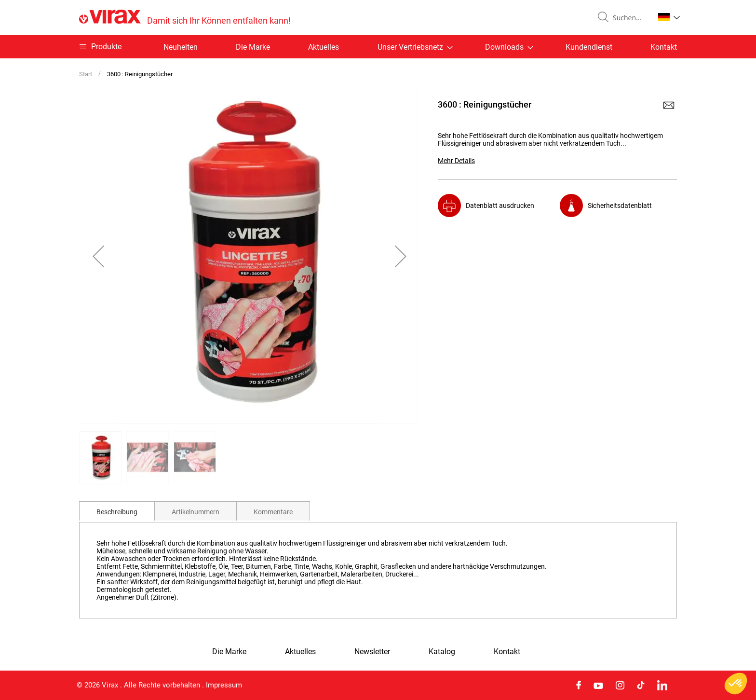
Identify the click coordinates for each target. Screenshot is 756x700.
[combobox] (630, 18)
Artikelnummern (196, 512)
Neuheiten (181, 47)
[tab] (117, 511)
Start (86, 74)
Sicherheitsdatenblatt (620, 206)
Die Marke (253, 47)
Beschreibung (117, 512)
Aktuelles (324, 47)
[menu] (378, 47)
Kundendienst (589, 47)
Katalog (442, 652)
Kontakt (664, 47)
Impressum (224, 685)
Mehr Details (456, 161)
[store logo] (185, 18)
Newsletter (372, 652)
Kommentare (273, 512)
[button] (669, 17)
